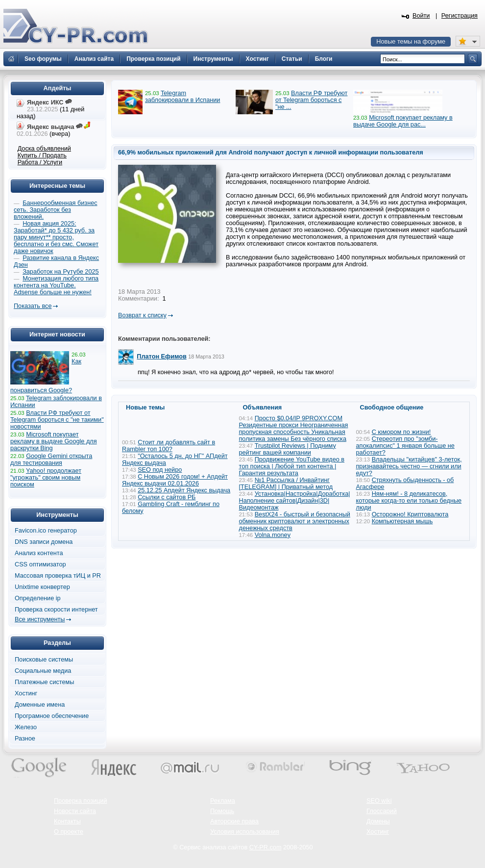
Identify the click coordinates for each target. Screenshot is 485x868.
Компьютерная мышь (402, 521)
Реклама (223, 801)
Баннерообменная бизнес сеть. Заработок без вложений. (56, 210)
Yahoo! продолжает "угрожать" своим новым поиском (46, 478)
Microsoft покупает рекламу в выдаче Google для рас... (403, 121)
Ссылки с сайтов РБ (167, 497)
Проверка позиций (80, 801)
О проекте (69, 832)
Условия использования (245, 832)
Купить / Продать (42, 155)
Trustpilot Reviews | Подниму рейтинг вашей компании (288, 449)
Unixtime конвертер (42, 587)
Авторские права (234, 821)
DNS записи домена (44, 542)
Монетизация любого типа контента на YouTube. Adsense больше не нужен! (56, 285)
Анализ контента (39, 553)
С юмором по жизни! (401, 432)
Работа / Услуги (40, 162)
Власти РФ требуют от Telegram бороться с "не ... (311, 100)
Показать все (33, 306)
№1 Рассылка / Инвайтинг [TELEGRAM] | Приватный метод (286, 484)
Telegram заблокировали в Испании (182, 97)
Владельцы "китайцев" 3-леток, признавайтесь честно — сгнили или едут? (409, 466)
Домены (378, 821)
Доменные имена (40, 705)
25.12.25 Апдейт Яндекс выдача (184, 490)
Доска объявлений (44, 149)
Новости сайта (75, 811)
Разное (25, 739)
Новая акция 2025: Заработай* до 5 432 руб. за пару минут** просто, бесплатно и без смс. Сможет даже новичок (56, 237)
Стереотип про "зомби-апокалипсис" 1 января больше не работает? (405, 446)
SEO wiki (379, 801)
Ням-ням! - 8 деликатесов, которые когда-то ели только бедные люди (409, 501)
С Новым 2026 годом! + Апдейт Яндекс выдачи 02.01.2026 (175, 480)
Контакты (67, 821)
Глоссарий (382, 811)
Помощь (222, 811)
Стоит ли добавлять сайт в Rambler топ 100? (169, 446)
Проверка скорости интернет (56, 610)
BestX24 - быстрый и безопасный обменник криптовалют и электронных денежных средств (295, 521)
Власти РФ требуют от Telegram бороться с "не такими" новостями (57, 420)
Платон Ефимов (161, 357)
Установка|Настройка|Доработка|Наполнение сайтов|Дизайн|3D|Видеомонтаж (295, 501)
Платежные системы (44, 682)
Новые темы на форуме (411, 42)
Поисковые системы (44, 660)
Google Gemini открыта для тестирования (51, 460)
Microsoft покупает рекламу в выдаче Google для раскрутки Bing (54, 441)
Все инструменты (40, 619)
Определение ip (38, 598)
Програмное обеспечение (52, 716)
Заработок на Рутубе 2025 (61, 272)
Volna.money (273, 535)
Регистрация (460, 16)
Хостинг (26, 693)
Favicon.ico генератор (46, 531)
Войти (421, 16)
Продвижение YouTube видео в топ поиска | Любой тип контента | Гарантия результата (292, 466)
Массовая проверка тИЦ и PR (58, 576)
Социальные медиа (43, 671)
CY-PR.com (266, 847)
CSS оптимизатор (40, 564)
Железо (26, 727)
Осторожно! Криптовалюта (410, 514)
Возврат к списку (142, 315)
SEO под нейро (160, 470)
